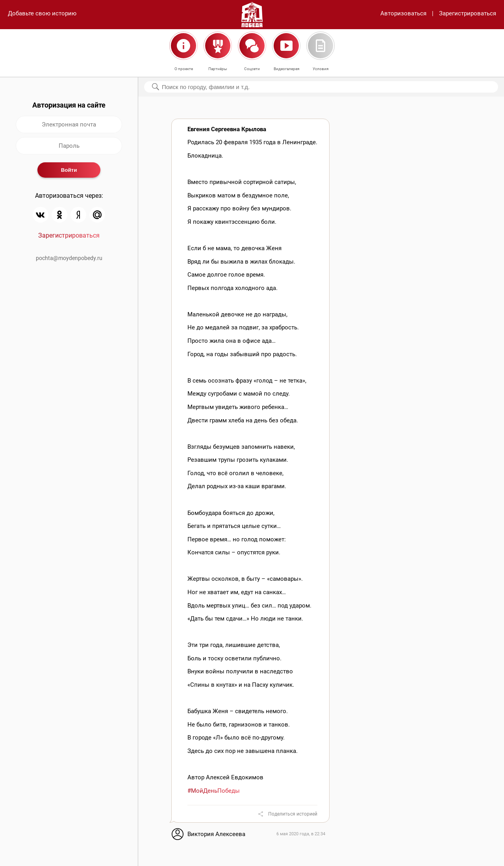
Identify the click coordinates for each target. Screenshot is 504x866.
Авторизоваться (403, 13)
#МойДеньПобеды (214, 791)
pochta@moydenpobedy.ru (69, 258)
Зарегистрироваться (468, 13)
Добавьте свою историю (42, 13)
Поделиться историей (293, 814)
